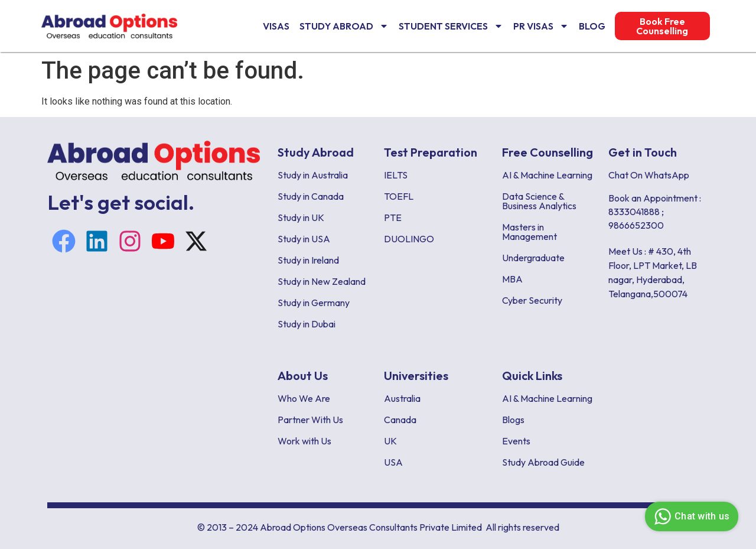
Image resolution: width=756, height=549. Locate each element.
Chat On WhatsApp (649, 175)
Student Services (451, 26)
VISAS (276, 26)
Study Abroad (344, 26)
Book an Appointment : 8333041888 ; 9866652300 (655, 212)
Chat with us (690, 516)
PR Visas (541, 26)
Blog (592, 26)
